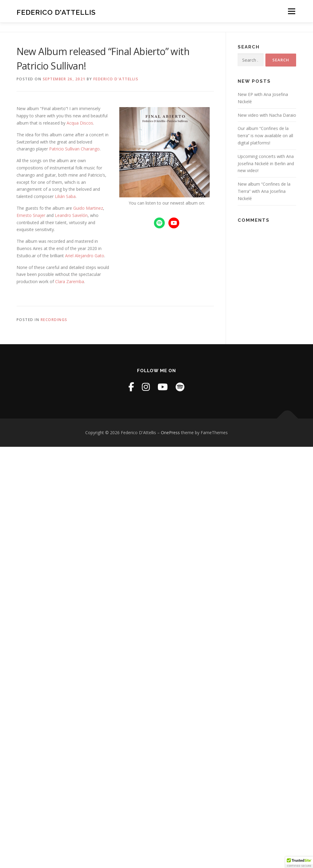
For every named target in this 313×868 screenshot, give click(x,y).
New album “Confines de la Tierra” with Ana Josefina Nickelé (264, 191)
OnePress (170, 432)
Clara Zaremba (70, 281)
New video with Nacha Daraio (267, 115)
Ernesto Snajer (31, 215)
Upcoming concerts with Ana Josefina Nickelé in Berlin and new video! (266, 164)
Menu (291, 11)
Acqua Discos (80, 123)
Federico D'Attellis (56, 12)
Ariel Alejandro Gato (85, 256)
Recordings (54, 320)
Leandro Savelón (71, 215)
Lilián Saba (65, 196)
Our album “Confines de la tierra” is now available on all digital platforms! (265, 136)
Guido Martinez (88, 208)
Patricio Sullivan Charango (74, 149)
